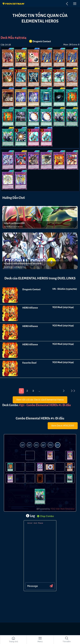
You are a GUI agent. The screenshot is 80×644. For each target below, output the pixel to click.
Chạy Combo (45, 516)
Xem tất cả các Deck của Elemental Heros (40, 400)
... (39, 391)
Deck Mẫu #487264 (14, 38)
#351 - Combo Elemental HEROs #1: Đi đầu (45, 405)
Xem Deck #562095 (63, 426)
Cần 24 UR (6, 45)
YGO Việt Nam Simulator (63, 509)
